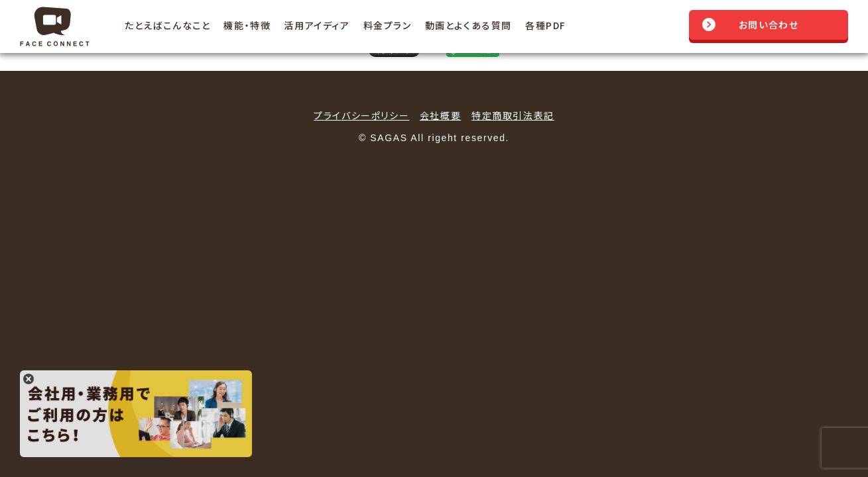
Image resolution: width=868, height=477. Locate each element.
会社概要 (440, 115)
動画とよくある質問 (468, 25)
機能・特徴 (247, 25)
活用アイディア (317, 25)
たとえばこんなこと (167, 25)
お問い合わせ (769, 25)
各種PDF (546, 25)
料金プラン (388, 25)
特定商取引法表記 (513, 115)
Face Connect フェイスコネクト (59, 26)
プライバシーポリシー (361, 115)
